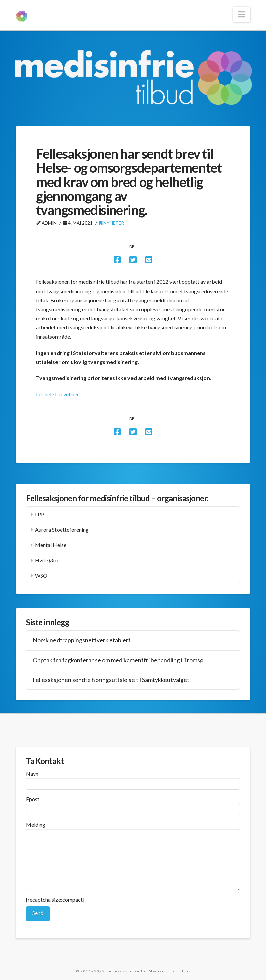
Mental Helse (51, 545)
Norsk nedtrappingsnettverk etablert (82, 640)
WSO (41, 576)
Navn (133, 779)
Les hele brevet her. (58, 394)
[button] (242, 14)
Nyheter (111, 223)
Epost (133, 805)
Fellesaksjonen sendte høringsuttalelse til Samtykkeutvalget (111, 680)
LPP (40, 514)
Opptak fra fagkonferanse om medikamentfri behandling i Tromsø (118, 660)
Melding (133, 829)
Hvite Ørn (47, 560)
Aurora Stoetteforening (62, 530)
